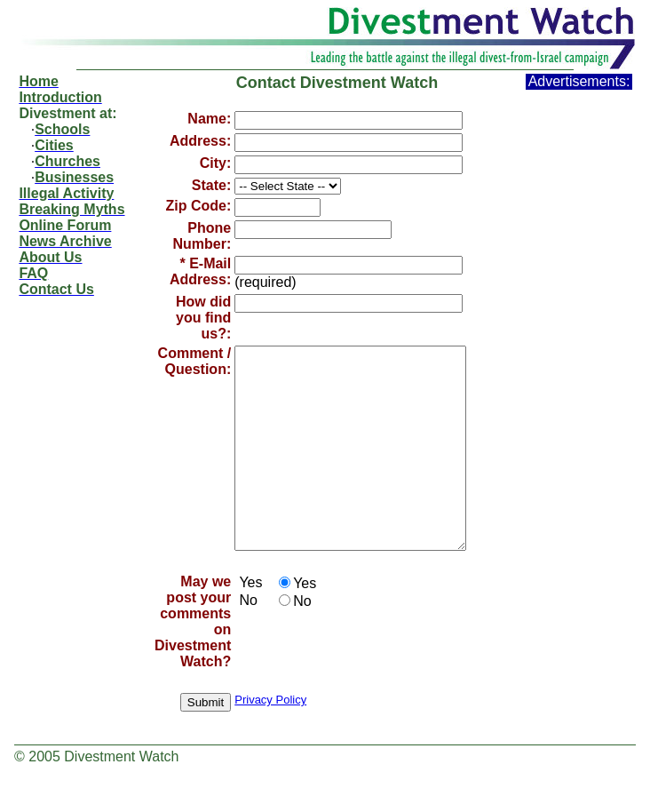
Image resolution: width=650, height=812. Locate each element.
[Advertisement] (579, 356)
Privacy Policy (270, 740)
